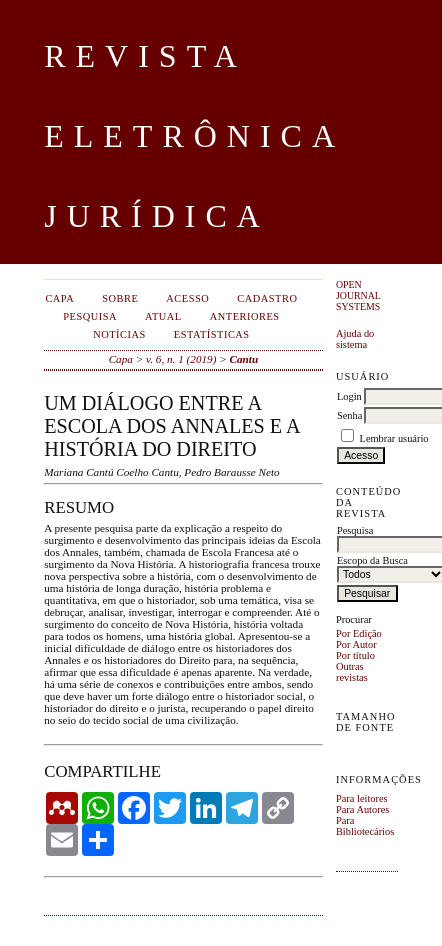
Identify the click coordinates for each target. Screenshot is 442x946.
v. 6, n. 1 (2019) (181, 359)
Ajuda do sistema (355, 339)
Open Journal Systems (358, 295)
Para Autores (362, 809)
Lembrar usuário (394, 438)
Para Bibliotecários (365, 826)
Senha (349, 415)
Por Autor (356, 644)
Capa (121, 359)
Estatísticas (212, 334)
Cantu (244, 359)
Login (349, 396)
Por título (355, 655)
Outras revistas (352, 672)
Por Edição (359, 633)
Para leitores (362, 798)
